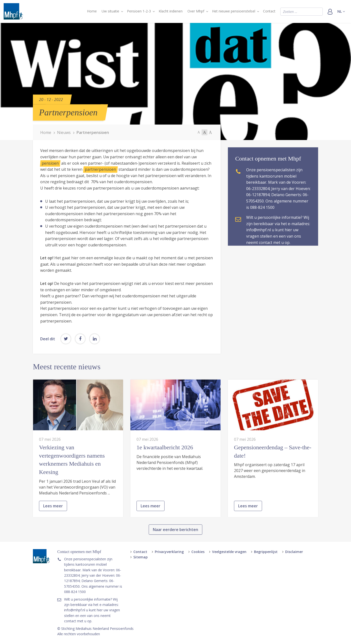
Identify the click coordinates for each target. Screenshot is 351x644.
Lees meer (53, 526)
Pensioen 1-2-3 (139, 11)
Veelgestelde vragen (229, 552)
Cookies (198, 552)
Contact (269, 11)
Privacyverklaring (169, 552)
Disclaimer (294, 552)
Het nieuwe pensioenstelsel (234, 11)
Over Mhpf (196, 11)
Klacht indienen (171, 11)
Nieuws (64, 132)
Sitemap (141, 557)
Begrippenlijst (266, 552)
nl (341, 11)
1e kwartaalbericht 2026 (165, 468)
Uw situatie (110, 11)
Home (92, 11)
